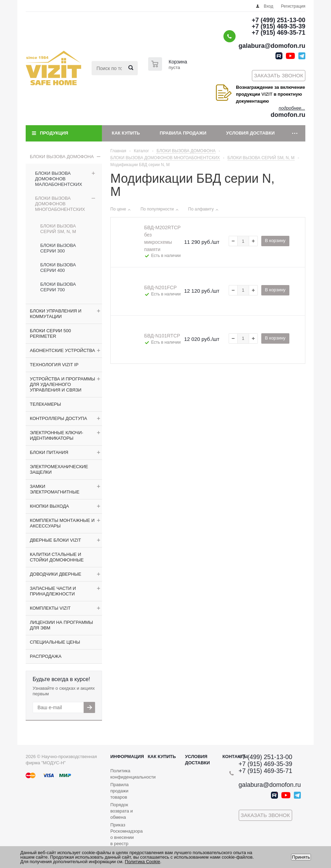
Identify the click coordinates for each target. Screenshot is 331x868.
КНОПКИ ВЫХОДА (49, 506)
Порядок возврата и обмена (122, 811)
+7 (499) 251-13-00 (278, 20)
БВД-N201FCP (160, 287)
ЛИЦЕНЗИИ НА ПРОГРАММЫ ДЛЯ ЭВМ (61, 625)
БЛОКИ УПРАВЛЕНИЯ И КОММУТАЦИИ (56, 314)
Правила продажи (183, 133)
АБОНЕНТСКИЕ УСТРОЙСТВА (62, 350)
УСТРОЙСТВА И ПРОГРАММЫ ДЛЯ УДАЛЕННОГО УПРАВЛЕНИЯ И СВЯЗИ (62, 384)
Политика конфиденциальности (133, 774)
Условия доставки (251, 133)
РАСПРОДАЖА (46, 656)
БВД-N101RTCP (162, 336)
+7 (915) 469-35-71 (278, 33)
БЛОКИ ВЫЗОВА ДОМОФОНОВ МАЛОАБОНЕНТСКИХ (59, 179)
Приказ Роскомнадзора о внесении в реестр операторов (126, 837)
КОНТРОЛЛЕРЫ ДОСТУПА (58, 418)
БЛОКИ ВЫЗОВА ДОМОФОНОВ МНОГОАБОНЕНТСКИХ (60, 204)
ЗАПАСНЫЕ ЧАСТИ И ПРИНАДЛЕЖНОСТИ (53, 591)
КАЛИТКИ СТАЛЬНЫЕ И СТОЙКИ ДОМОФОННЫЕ (57, 557)
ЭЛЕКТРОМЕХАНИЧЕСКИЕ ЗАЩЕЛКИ (59, 469)
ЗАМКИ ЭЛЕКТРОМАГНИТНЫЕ (55, 489)
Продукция (54, 133)
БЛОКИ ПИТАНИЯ (49, 452)
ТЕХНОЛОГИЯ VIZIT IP (54, 365)
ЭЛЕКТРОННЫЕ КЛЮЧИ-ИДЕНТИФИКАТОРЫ (57, 435)
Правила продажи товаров (120, 791)
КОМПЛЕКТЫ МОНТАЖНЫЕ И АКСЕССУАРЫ (62, 523)
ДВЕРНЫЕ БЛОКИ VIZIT (55, 540)
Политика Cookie (143, 862)
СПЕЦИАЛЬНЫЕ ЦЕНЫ (55, 642)
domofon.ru (288, 115)
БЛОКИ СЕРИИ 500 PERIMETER (50, 333)
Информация (127, 757)
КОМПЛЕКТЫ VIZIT (50, 608)
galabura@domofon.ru (272, 46)
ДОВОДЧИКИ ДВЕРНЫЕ (56, 574)
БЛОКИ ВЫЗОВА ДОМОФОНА (62, 157)
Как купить (126, 133)
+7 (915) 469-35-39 (278, 26)
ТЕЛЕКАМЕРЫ (45, 404)
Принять (301, 857)
